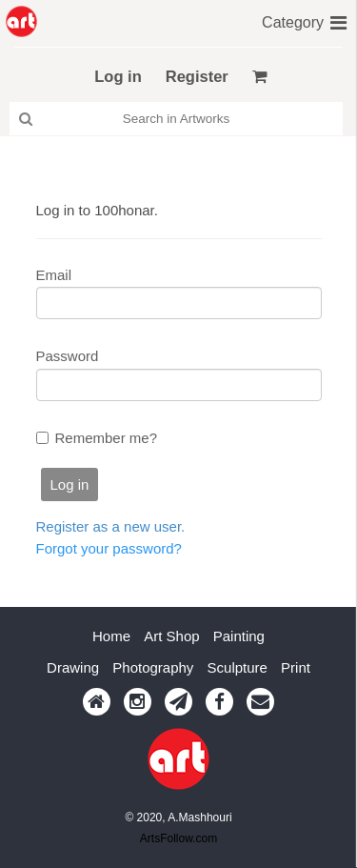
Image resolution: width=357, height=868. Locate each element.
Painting (239, 636)
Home (111, 636)
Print (296, 667)
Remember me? (107, 438)
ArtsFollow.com (178, 838)
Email (54, 275)
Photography (153, 667)
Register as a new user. (111, 526)
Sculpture (238, 667)
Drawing (73, 667)
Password (68, 356)
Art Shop (171, 636)
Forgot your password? (109, 548)
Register (197, 76)
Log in (118, 76)
